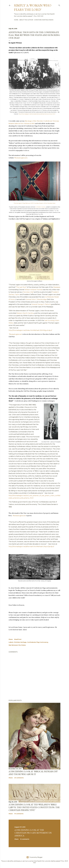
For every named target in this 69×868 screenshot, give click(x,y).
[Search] (59, 5)
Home (16, 20)
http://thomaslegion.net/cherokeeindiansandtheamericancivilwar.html (37, 114)
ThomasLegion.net (21, 158)
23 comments (19, 778)
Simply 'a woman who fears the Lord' (33, 7)
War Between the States (17, 645)
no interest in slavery (40, 207)
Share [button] (11, 639)
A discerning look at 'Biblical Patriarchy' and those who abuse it (33, 773)
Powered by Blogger (34, 857)
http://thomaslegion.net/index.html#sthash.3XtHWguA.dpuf (30, 330)
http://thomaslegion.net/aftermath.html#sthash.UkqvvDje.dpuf (31, 547)
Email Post (18, 639)
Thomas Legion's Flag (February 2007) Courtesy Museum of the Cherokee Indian (35, 203)
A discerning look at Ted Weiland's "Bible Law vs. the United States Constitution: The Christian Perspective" (34, 807)
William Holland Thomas (33, 290)
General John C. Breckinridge (36, 299)
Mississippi (57, 287)
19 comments (19, 814)
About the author (26, 20)
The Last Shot (21, 287)
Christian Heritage (20, 642)
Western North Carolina (25, 313)
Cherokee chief (28, 292)
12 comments (25, 839)
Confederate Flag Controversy (38, 642)
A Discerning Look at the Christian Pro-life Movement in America (33, 833)
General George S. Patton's (41, 304)
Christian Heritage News (44, 20)
